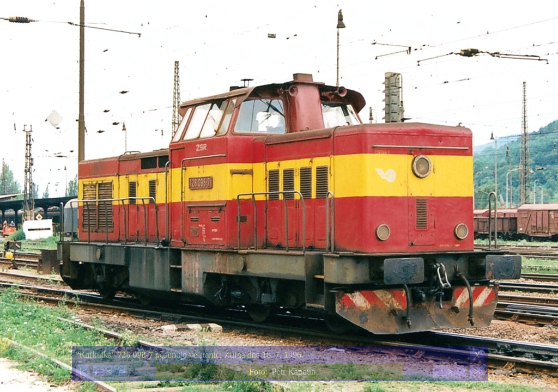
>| (477, 372)
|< (83, 372)
